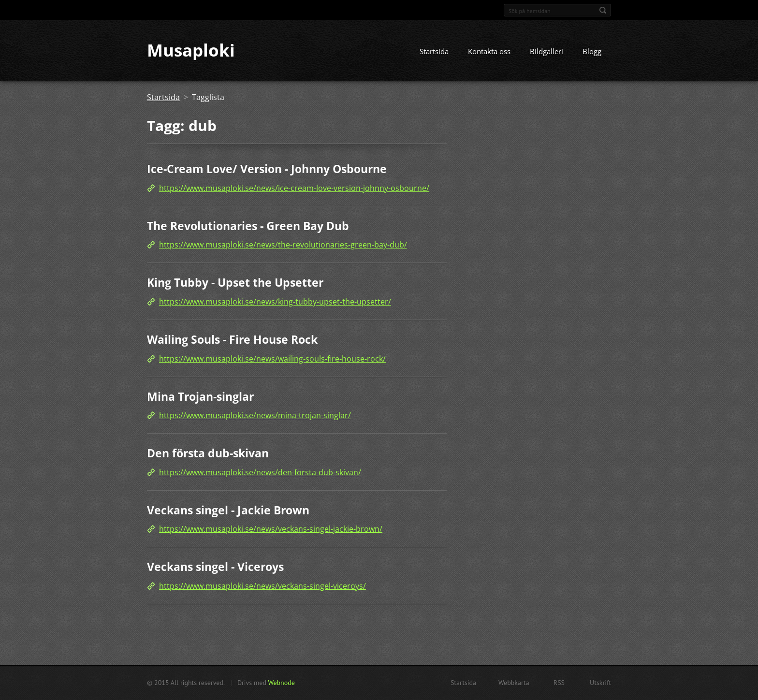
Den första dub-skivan (208, 453)
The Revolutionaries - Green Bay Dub (248, 226)
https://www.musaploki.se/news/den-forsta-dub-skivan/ (260, 472)
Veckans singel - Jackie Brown (228, 510)
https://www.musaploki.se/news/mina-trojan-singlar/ (255, 415)
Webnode (281, 683)
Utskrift (600, 683)
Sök (603, 10)
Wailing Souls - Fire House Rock (232, 339)
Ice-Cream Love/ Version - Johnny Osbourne (267, 169)
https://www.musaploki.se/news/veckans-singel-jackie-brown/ (271, 529)
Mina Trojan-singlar (200, 396)
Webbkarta (514, 683)
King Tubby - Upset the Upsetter (235, 283)
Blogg (592, 52)
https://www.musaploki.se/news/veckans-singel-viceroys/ (262, 586)
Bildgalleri (547, 52)
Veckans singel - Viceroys (215, 567)
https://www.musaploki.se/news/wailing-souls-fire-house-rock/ (272, 359)
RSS (559, 683)
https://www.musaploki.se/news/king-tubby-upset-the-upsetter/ (275, 302)
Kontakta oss (489, 52)
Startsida (434, 52)
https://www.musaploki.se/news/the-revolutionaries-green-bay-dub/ (283, 245)
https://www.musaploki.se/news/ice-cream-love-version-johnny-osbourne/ (294, 188)
